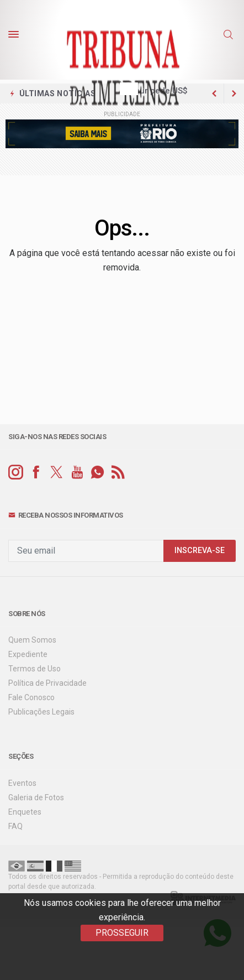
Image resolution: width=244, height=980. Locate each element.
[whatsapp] (97, 473)
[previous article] (234, 93)
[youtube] (77, 473)
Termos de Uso (35, 669)
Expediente (28, 654)
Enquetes (25, 812)
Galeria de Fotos (36, 797)
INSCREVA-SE (200, 551)
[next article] (214, 93)
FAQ (15, 826)
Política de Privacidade (47, 683)
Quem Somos (32, 640)
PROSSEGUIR (122, 933)
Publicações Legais (41, 712)
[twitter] (57, 473)
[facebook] (36, 473)
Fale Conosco (31, 697)
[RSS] (118, 473)
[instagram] (16, 473)
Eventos (22, 783)
